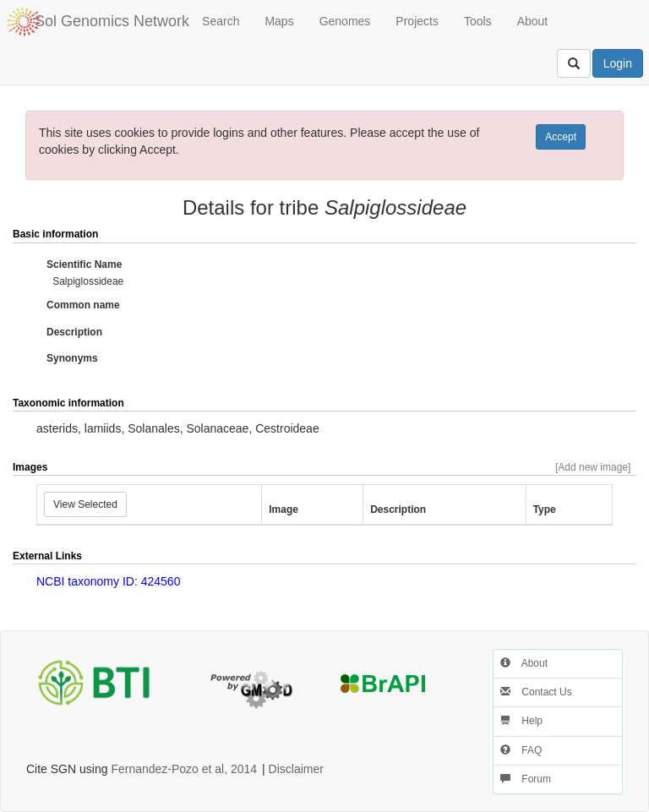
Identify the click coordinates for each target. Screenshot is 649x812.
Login (618, 63)
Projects (417, 21)
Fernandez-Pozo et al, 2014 (184, 769)
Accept (561, 137)
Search (221, 21)
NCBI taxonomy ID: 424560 (108, 581)
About (533, 21)
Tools (478, 21)
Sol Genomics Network (112, 21)
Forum (526, 779)
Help (521, 721)
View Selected (85, 504)
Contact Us (536, 692)
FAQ (521, 750)
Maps (279, 21)
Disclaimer (296, 769)
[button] (605, 235)
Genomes (345, 21)
